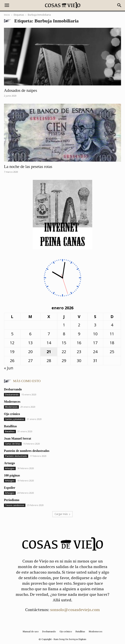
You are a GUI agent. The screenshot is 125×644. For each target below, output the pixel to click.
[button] (7, 5)
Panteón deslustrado (16, 456)
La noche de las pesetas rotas (28, 167)
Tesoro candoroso (15, 505)
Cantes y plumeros (15, 419)
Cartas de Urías (13, 444)
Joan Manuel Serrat (18, 438)
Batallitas (10, 426)
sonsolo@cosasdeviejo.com (75, 610)
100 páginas (12, 475)
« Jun (9, 368)
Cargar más (62, 514)
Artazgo (9, 463)
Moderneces (12, 402)
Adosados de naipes (21, 90)
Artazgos (10, 468)
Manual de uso (31, 631)
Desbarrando (13, 389)
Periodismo (12, 500)
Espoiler (10, 488)
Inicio (7, 15)
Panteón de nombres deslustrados (27, 451)
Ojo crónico (12, 414)
